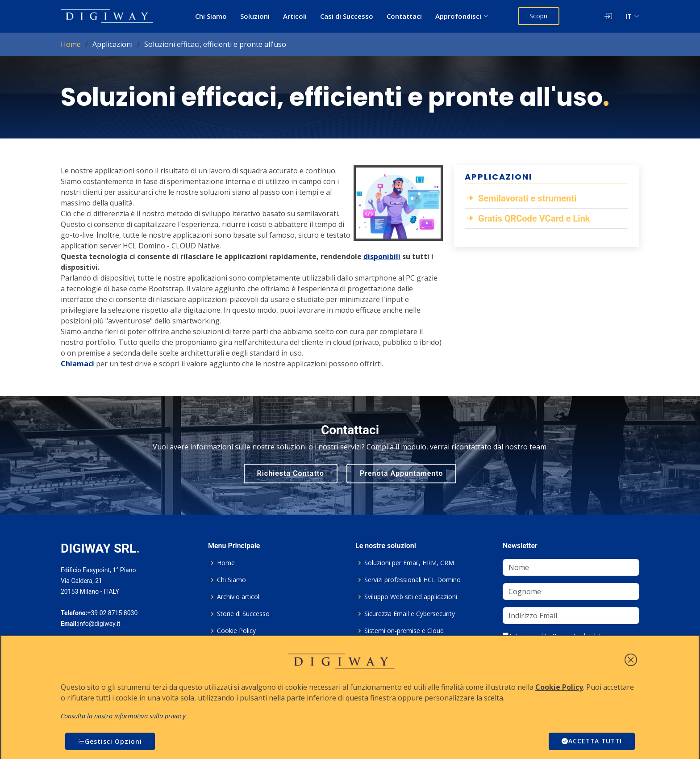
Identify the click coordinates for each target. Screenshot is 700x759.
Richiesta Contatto (291, 473)
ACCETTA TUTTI (591, 741)
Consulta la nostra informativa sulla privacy (123, 716)
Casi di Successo (347, 16)
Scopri (539, 16)
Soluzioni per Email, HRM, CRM (409, 563)
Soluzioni (255, 16)
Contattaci (404, 16)
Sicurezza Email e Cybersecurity (410, 614)
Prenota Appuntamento (401, 473)
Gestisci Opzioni (110, 741)
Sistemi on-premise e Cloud (404, 631)
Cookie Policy (236, 631)
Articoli (295, 16)
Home (71, 44)
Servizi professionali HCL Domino (412, 580)
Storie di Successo (243, 614)
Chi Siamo (211, 16)
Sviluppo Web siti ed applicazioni (411, 597)
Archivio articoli (239, 597)
